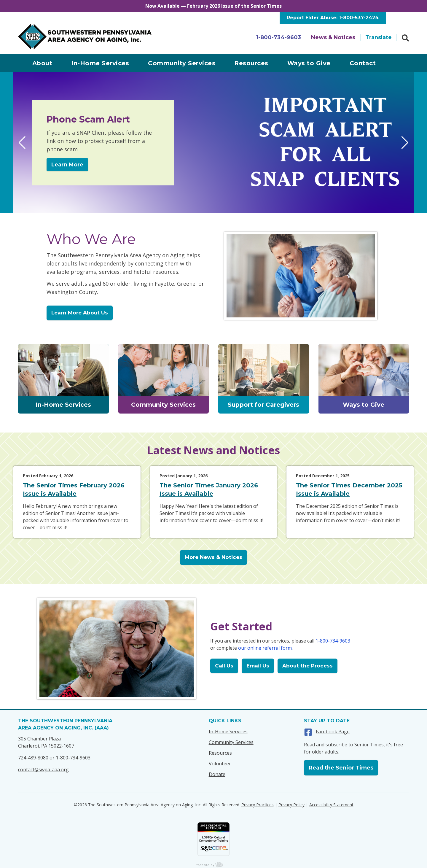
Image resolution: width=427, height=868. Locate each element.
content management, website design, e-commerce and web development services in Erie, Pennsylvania (213, 864)
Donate (217, 774)
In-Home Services (228, 732)
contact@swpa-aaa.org (43, 770)
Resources (220, 753)
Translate (379, 37)
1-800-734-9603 (279, 37)
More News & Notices (213, 557)
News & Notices (333, 37)
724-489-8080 (33, 758)
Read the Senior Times (341, 768)
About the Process (307, 666)
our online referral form (265, 648)
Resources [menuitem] (251, 63)
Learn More (67, 165)
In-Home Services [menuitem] (100, 63)
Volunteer (220, 764)
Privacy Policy (291, 805)
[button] (22, 143)
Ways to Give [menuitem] (309, 63)
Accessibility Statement (331, 805)
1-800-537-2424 (359, 18)
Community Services (231, 742)
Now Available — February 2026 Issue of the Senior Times (213, 6)
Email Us (258, 666)
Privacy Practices (258, 805)
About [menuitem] (42, 63)
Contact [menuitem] (363, 63)
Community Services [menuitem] (182, 63)
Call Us (224, 666)
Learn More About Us (80, 313)
